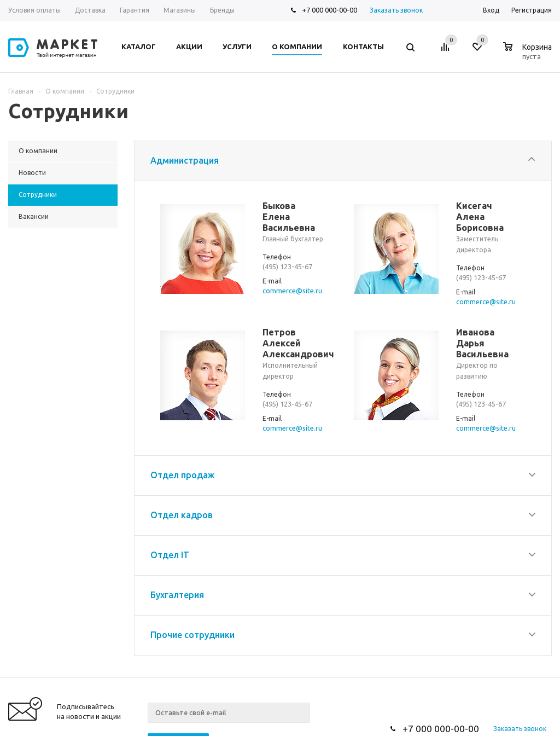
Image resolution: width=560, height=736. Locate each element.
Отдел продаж (182, 471)
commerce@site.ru (292, 290)
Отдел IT (170, 550)
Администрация (185, 160)
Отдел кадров (182, 511)
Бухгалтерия (177, 590)
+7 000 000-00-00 (329, 10)
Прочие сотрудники (192, 630)
